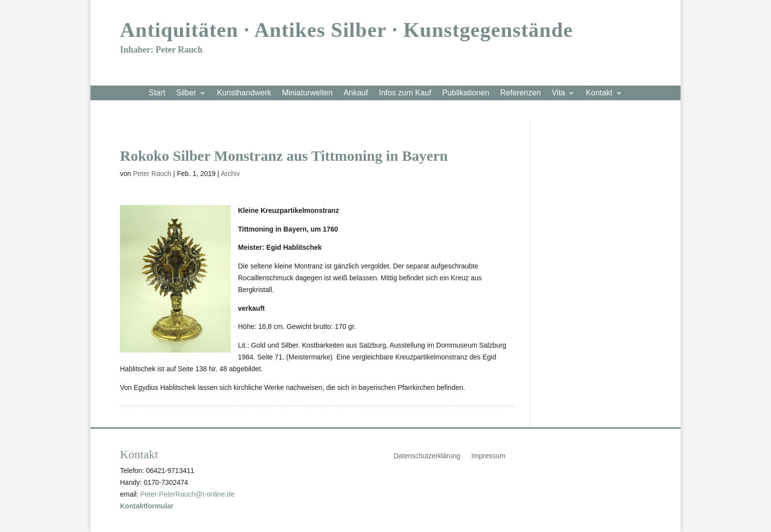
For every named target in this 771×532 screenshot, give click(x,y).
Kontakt (599, 93)
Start (157, 93)
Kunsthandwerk (244, 93)
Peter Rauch (152, 174)
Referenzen (520, 93)
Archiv (230, 174)
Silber (186, 93)
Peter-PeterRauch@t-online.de (187, 494)
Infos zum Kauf (405, 93)
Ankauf (356, 93)
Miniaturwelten (307, 93)
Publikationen (466, 93)
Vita (558, 93)
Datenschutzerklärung (427, 456)
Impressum (488, 456)
